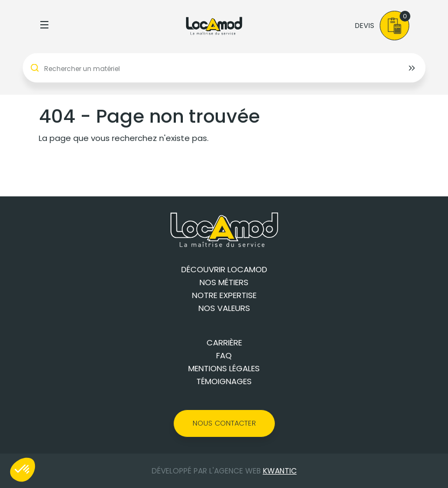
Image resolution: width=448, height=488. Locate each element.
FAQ (224, 355)
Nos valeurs (224, 308)
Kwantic (280, 471)
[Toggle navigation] (45, 26)
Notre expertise (224, 295)
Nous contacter (224, 423)
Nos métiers (224, 282)
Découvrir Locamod (224, 269)
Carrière (224, 342)
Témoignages (224, 381)
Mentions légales (224, 368)
